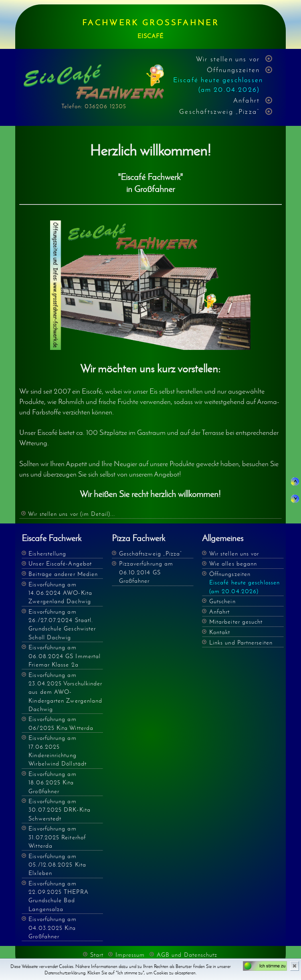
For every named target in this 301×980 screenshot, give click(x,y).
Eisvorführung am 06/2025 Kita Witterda (61, 723)
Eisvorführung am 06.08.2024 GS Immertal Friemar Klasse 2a (65, 656)
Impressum (130, 955)
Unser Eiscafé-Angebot (60, 563)
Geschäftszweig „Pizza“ (219, 111)
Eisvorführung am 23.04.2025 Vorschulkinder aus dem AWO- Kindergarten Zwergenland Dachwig (65, 692)
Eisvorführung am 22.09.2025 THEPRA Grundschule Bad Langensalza (59, 896)
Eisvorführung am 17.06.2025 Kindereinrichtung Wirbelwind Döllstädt (58, 751)
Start (97, 955)
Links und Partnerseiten (241, 642)
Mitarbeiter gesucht (236, 621)
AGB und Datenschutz (187, 955)
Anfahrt (246, 100)
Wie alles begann (233, 563)
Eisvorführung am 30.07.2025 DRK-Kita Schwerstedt (60, 810)
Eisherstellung (47, 553)
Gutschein (222, 601)
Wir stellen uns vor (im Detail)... (72, 514)
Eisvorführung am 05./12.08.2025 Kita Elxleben (57, 865)
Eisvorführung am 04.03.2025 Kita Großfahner (52, 927)
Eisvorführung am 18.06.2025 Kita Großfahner (52, 782)
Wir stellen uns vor (228, 59)
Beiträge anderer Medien (63, 574)
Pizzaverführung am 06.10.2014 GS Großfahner (146, 572)
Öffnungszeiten (218, 80)
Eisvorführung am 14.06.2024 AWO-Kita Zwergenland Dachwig (60, 593)
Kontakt (220, 632)
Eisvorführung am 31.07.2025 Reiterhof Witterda (57, 837)
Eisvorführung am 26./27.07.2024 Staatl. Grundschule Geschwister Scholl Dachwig (62, 624)
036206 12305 (105, 106)
